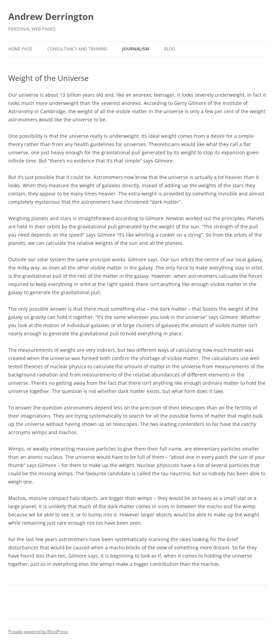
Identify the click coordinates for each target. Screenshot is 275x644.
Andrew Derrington (51, 16)
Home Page (20, 49)
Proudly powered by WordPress (38, 631)
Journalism (136, 49)
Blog (170, 49)
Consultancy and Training (77, 49)
